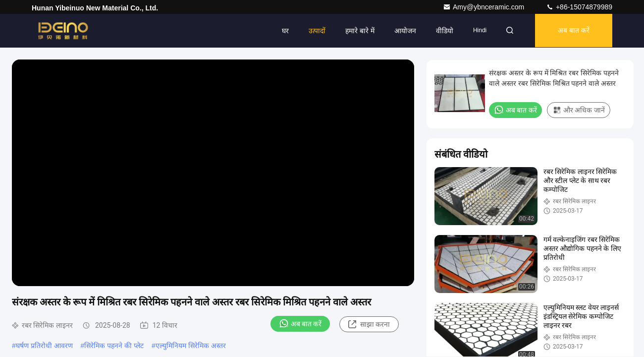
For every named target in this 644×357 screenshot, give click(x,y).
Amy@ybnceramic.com (484, 7)
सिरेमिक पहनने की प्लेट (114, 346)
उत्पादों (314, 31)
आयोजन (402, 31)
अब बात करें (573, 31)
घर (282, 31)
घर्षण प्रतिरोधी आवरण (44, 346)
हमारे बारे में (357, 31)
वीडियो (442, 31)
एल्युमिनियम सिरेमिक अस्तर (191, 346)
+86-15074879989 (579, 7)
